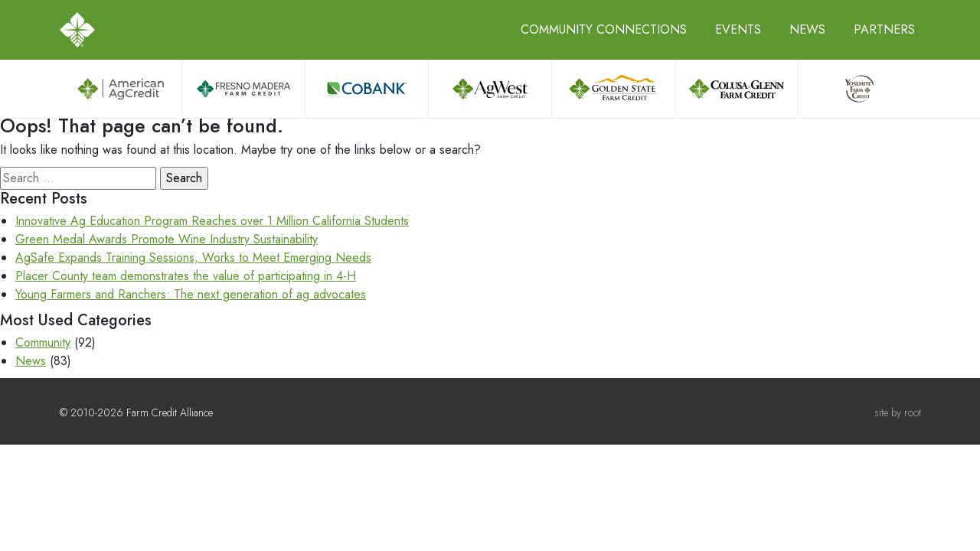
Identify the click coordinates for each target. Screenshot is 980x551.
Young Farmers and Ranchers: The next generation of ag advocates (191, 294)
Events (738, 29)
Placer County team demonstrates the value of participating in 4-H (186, 276)
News (807, 29)
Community (43, 342)
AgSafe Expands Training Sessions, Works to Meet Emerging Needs (193, 258)
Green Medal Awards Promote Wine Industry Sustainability (167, 239)
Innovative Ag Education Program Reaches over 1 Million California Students (212, 221)
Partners (884, 29)
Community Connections (604, 29)
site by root (898, 412)
